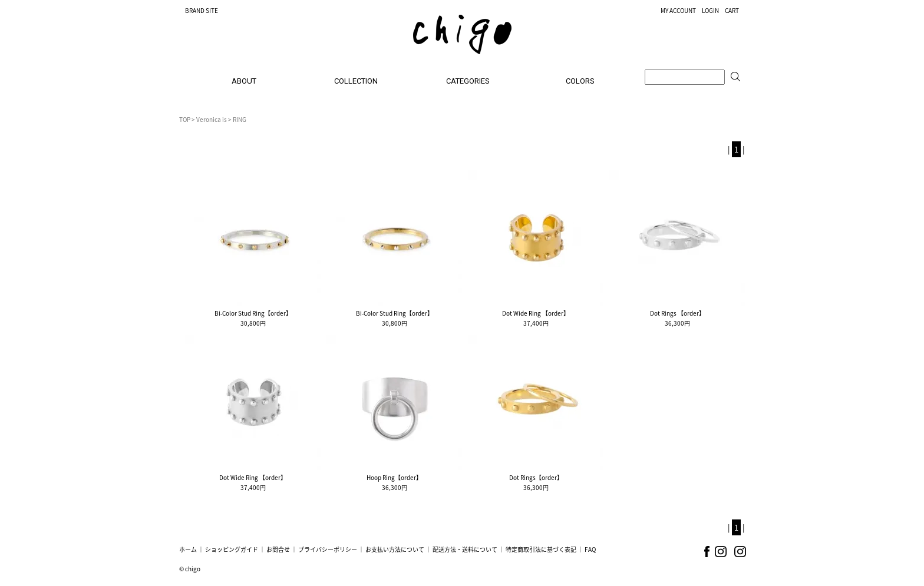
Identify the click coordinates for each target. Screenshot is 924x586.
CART (732, 10)
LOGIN (710, 10)
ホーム (188, 549)
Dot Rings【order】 (536, 477)
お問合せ (278, 549)
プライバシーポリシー (328, 549)
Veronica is (212, 119)
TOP (185, 119)
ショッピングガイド (232, 549)
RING (240, 119)
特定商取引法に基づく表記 (541, 549)
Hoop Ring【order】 (394, 477)
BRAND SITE (202, 10)
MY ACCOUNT (678, 10)
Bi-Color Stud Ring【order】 (253, 313)
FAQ (590, 549)
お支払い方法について (395, 549)
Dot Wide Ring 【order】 (536, 313)
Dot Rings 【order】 (677, 313)
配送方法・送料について (465, 549)
